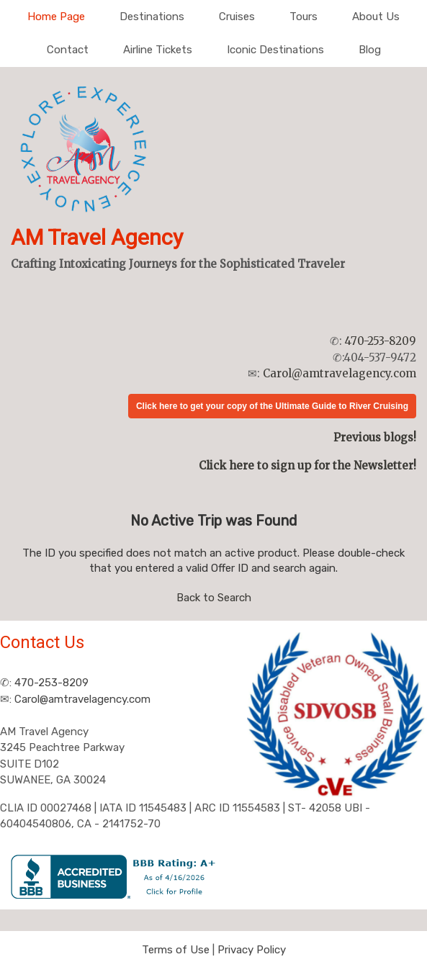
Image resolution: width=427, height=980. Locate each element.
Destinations (152, 17)
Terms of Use (176, 950)
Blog (370, 50)
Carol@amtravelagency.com (340, 373)
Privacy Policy (252, 950)
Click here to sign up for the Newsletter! (307, 466)
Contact (68, 50)
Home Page (56, 17)
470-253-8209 (381, 341)
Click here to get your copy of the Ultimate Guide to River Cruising (272, 406)
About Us (376, 17)
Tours (304, 17)
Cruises (237, 17)
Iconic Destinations (275, 50)
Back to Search (214, 598)
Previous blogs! (375, 437)
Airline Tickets (158, 50)
